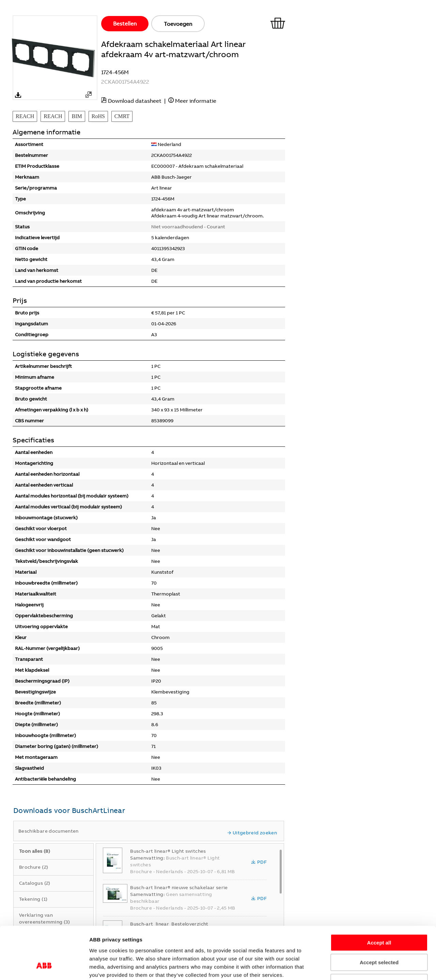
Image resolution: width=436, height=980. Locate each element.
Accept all (379, 897)
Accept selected (379, 917)
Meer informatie (196, 101)
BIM (77, 116)
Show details (394, 967)
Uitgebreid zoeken (252, 833)
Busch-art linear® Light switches (168, 851)
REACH (25, 116)
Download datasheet (135, 101)
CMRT (122, 116)
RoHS (98, 116)
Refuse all (379, 937)
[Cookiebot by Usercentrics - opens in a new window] (44, 967)
